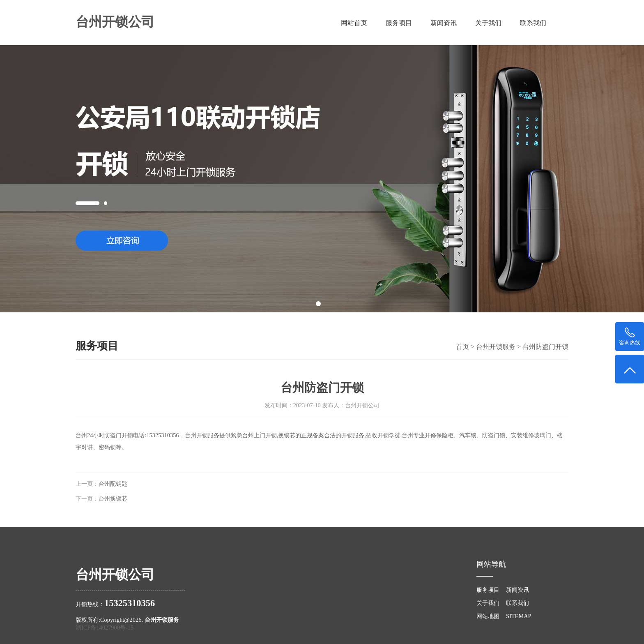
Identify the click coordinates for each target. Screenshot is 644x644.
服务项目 (399, 23)
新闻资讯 (444, 23)
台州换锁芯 (113, 499)
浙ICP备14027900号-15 (105, 628)
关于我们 (488, 23)
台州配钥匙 (113, 484)
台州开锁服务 (496, 347)
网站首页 (354, 23)
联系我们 (533, 23)
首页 (462, 347)
